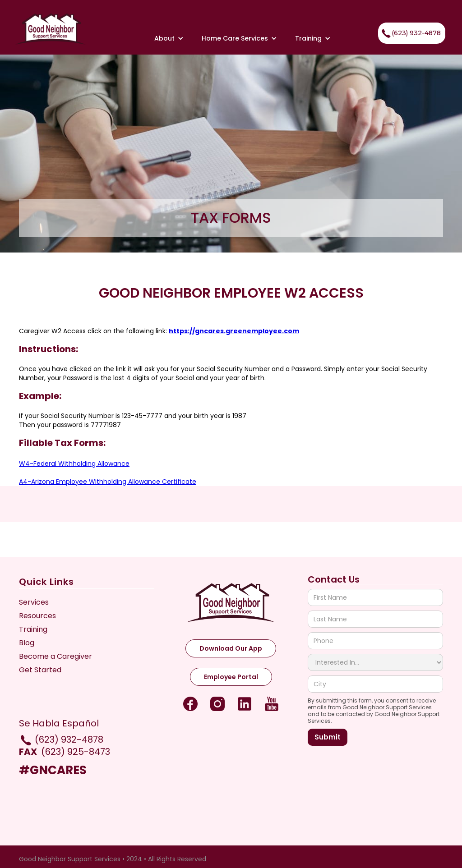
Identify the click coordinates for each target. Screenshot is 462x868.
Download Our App (231, 648)
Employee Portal (231, 677)
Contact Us (334, 580)
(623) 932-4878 (411, 34)
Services (34, 602)
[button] (169, 38)
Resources (37, 616)
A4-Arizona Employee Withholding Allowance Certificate (108, 482)
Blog (27, 643)
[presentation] (376, 768)
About (164, 38)
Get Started (40, 670)
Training (308, 38)
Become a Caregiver (55, 657)
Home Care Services (235, 38)
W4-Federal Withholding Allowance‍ (74, 464)
